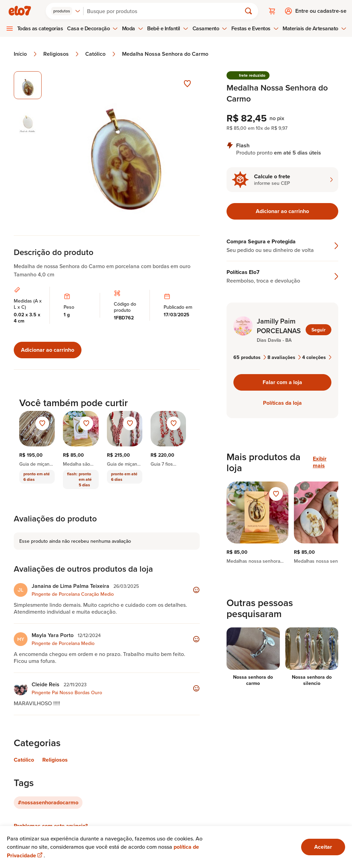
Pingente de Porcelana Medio (63, 643)
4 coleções (317, 357)
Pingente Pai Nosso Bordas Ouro (67, 692)
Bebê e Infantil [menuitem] (168, 28)
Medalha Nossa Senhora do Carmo (165, 54)
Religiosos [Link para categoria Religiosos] (55, 760)
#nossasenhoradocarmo (48, 802)
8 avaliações (284, 357)
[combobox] (66, 11)
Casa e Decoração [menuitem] (92, 28)
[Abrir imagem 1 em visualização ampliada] (125, 146)
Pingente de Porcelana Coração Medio (73, 594)
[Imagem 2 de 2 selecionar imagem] (28, 121)
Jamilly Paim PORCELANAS (279, 326)
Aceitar (323, 847)
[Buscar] (165, 11)
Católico (101, 54)
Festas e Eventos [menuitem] (255, 28)
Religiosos (62, 54)
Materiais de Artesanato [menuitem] (314, 28)
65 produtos (250, 357)
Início (26, 54)
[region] (282, 523)
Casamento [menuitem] (210, 28)
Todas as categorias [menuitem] (40, 28)
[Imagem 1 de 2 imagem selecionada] (28, 85)
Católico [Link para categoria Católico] (24, 760)
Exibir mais (320, 462)
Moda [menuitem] (133, 28)
